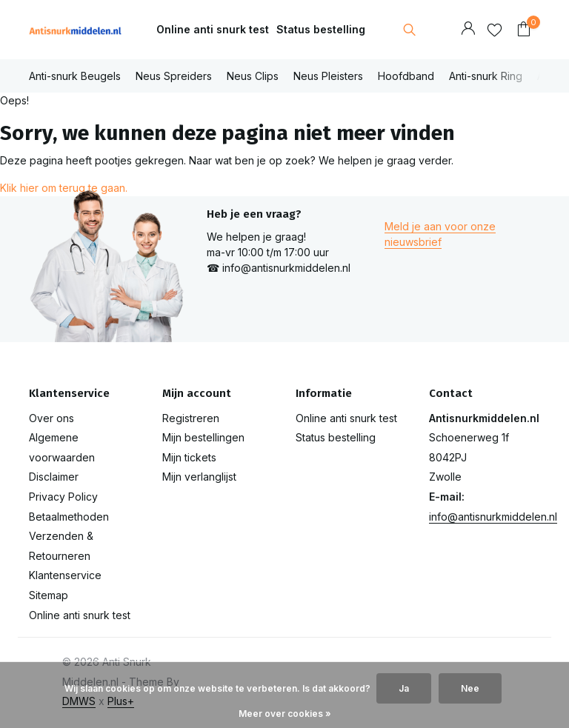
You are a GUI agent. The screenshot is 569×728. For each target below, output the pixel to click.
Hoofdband (406, 76)
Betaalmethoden (69, 517)
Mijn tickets (189, 457)
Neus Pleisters (328, 76)
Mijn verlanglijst (199, 477)
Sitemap (49, 595)
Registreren (191, 418)
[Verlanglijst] (495, 30)
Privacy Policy (63, 497)
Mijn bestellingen (203, 437)
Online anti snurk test (213, 29)
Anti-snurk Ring (486, 76)
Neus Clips (253, 76)
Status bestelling (321, 29)
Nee (470, 688)
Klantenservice (65, 575)
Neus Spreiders (174, 76)
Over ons (51, 418)
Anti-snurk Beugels (75, 76)
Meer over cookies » (285, 714)
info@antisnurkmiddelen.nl (493, 517)
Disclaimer (54, 477)
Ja (404, 688)
